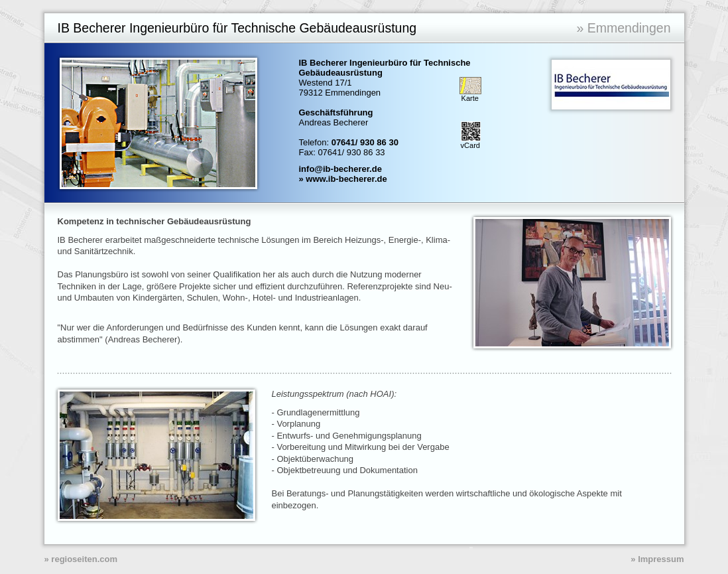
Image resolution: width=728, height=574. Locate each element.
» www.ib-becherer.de (343, 179)
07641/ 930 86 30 (365, 142)
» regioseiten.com (81, 559)
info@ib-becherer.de (340, 169)
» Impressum (657, 559)
